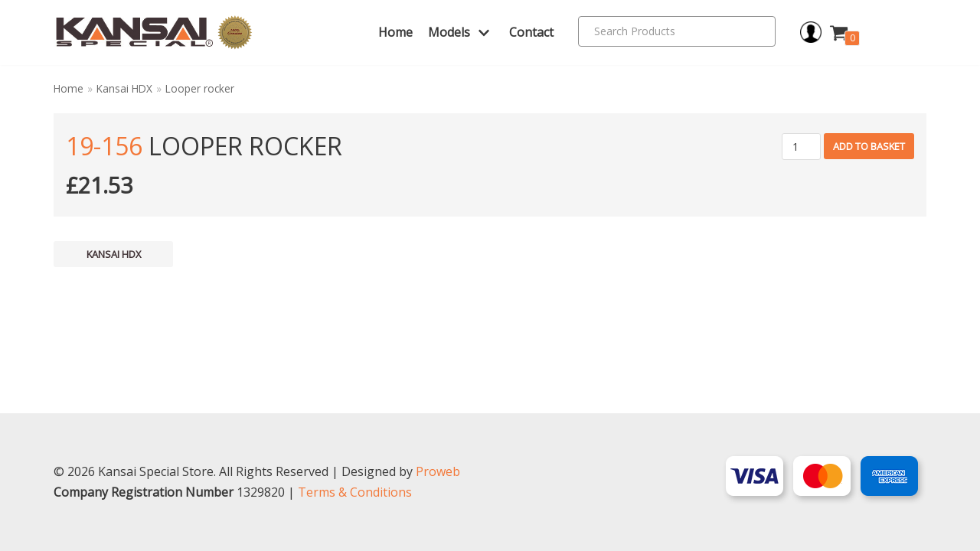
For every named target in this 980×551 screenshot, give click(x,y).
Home (395, 32)
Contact (531, 32)
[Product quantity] (801, 147)
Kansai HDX (124, 88)
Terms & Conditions (355, 492)
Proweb (438, 471)
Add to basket (869, 146)
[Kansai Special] (154, 33)
